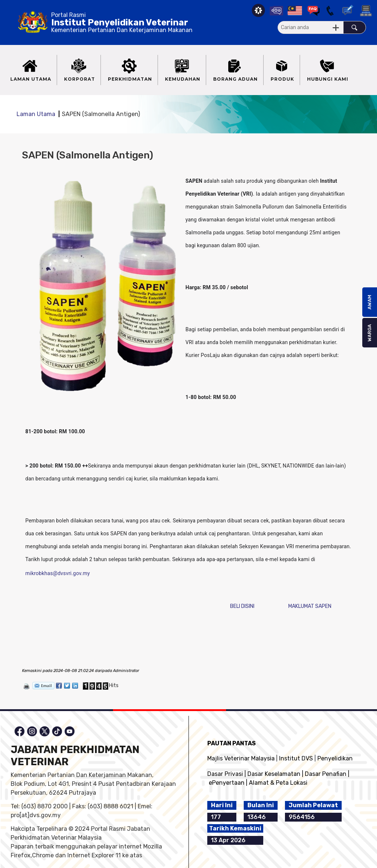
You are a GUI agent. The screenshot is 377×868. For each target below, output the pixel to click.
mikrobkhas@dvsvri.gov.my (58, 573)
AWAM (369, 302)
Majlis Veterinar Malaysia (241, 758)
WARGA (369, 333)
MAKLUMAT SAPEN (310, 606)
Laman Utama (36, 114)
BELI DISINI (242, 606)
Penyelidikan (335, 758)
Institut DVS (296, 758)
